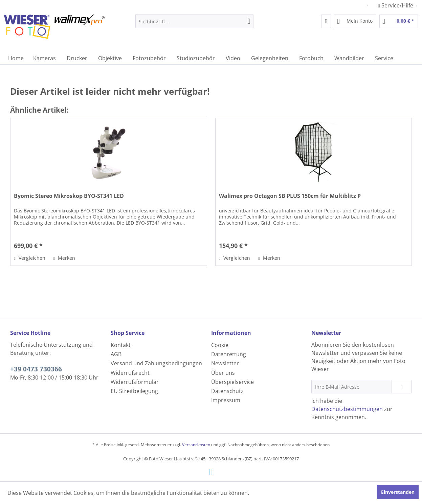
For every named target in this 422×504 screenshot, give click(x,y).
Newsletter (225, 363)
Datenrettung (229, 354)
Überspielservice (232, 382)
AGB (116, 354)
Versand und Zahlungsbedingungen (156, 363)
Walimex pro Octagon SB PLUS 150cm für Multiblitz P (290, 196)
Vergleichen (29, 258)
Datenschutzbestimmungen (347, 409)
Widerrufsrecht (130, 373)
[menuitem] (194, 21)
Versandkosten (196, 445)
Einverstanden (398, 492)
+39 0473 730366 (36, 369)
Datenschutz (227, 391)
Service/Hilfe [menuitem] (396, 5)
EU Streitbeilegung (134, 391)
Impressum (226, 400)
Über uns (223, 373)
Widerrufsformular (135, 382)
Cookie (220, 345)
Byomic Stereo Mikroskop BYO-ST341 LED (69, 196)
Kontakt (121, 345)
